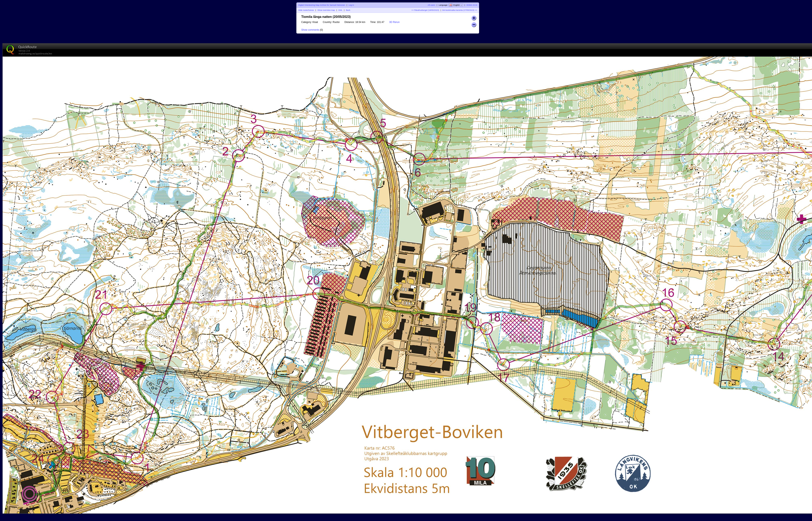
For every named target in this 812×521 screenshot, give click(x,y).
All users (431, 5)
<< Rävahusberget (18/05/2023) (425, 10)
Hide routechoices (306, 10)
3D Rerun (394, 22)
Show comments (310, 30)
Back (348, 10)
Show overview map (326, 10)
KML (340, 10)
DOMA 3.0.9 (472, 5)
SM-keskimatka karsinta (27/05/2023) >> (460, 10)
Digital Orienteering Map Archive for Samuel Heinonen (322, 5)
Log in (351, 5)
